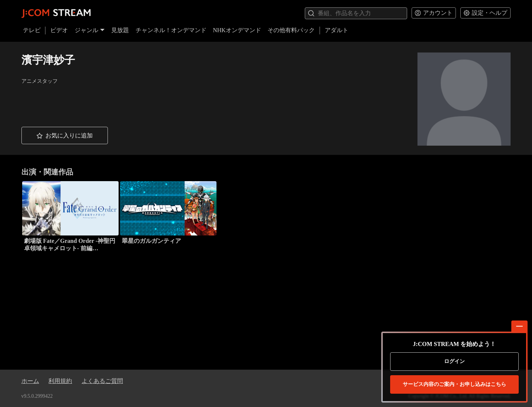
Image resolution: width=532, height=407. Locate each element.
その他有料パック (291, 30)
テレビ (32, 30)
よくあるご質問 (102, 381)
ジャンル (90, 30)
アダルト (337, 30)
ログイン (454, 361)
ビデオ (59, 30)
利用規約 (60, 381)
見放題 (120, 30)
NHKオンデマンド (237, 30)
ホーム (30, 381)
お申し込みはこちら (454, 384)
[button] (65, 135)
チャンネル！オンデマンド (171, 30)
